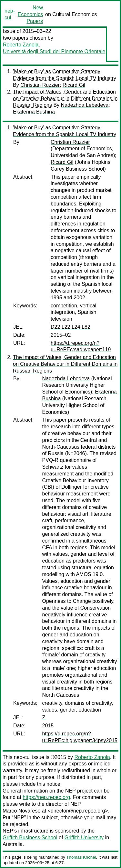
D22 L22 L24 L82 (71, 327)
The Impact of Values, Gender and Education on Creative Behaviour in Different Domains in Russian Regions (65, 99)
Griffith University (84, 838)
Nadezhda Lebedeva (85, 105)
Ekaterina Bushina (34, 112)
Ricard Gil (74, 85)
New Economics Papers (30, 14)
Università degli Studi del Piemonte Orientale (54, 51)
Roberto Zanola (21, 45)
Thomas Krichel (81, 857)
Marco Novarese (21, 811)
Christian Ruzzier (40, 85)
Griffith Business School (30, 838)
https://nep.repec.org (46, 797)
